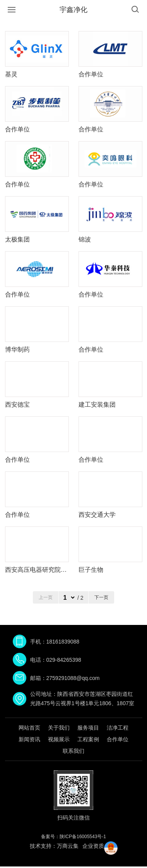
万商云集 (68, 846)
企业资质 (93, 846)
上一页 (46, 597)
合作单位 (118, 739)
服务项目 (88, 728)
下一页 (101, 597)
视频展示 (59, 739)
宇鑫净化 (73, 10)
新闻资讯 (29, 739)
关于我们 (59, 728)
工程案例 (88, 739)
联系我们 (73, 751)
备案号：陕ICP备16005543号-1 (73, 837)
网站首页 (29, 728)
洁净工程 (118, 728)
